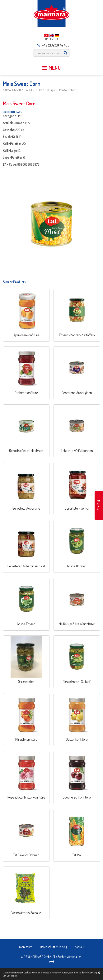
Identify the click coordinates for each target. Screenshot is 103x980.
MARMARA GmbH (12, 90)
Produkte (30, 90)
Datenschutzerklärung (54, 947)
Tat (40, 90)
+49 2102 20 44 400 (53, 45)
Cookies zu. (12, 976)
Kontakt (80, 947)
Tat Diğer (51, 90)
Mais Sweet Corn (68, 90)
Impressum (26, 947)
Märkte (99, 505)
